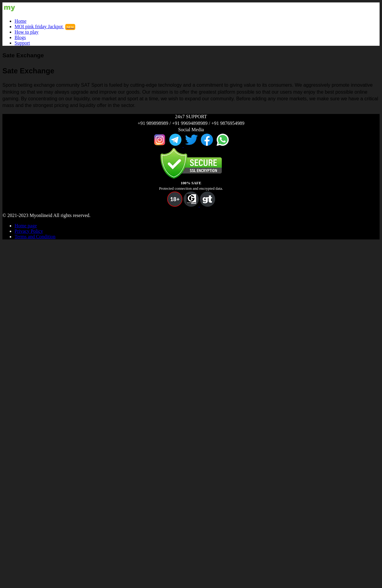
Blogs (20, 37)
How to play (27, 32)
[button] (175, 205)
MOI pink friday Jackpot (45, 27)
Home (20, 21)
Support (22, 43)
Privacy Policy (29, 231)
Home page (26, 226)
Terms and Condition (35, 237)
